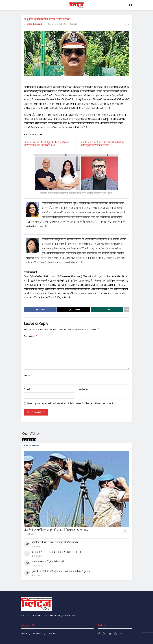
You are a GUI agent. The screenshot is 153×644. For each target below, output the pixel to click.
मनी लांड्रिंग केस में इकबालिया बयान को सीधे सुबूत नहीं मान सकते (103, 144)
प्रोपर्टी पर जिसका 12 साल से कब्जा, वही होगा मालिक (55, 542)
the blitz (74, 24)
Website (83, 389)
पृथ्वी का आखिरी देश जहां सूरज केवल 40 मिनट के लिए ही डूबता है (61, 571)
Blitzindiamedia (35, 24)
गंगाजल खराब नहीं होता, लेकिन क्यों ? (49, 562)
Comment (31, 336)
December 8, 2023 (57, 24)
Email (28, 389)
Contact (51, 634)
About (24, 634)
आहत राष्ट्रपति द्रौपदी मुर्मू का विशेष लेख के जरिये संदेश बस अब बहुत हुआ (47, 144)
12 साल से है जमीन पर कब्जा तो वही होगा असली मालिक (57, 552)
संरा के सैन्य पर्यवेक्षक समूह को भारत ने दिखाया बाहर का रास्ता (57, 530)
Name (28, 375)
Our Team (37, 634)
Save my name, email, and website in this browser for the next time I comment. (70, 403)
